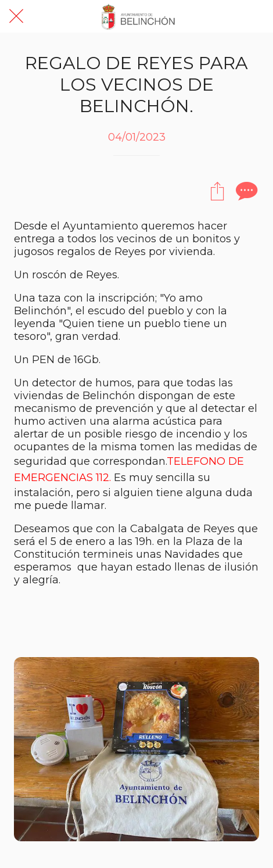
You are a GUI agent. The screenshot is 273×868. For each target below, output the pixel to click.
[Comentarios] (245, 191)
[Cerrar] (16, 16)
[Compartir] (217, 191)
